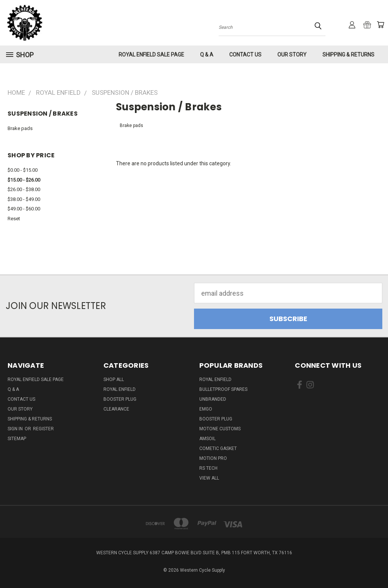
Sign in (16, 429)
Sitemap (17, 439)
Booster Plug (120, 399)
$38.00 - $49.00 (24, 199)
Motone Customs (220, 429)
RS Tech (208, 468)
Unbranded (213, 399)
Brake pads (20, 128)
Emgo (206, 409)
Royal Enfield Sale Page (151, 55)
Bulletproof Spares (223, 389)
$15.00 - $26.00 (24, 180)
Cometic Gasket (218, 448)
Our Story (292, 55)
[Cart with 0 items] (380, 25)
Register (43, 429)
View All (209, 478)
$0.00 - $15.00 (23, 170)
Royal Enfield (120, 389)
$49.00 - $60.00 (24, 209)
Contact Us (245, 55)
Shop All (114, 379)
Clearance (116, 409)
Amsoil (207, 439)
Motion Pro (213, 458)
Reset (14, 219)
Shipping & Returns (348, 55)
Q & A (207, 55)
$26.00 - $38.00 (24, 189)
